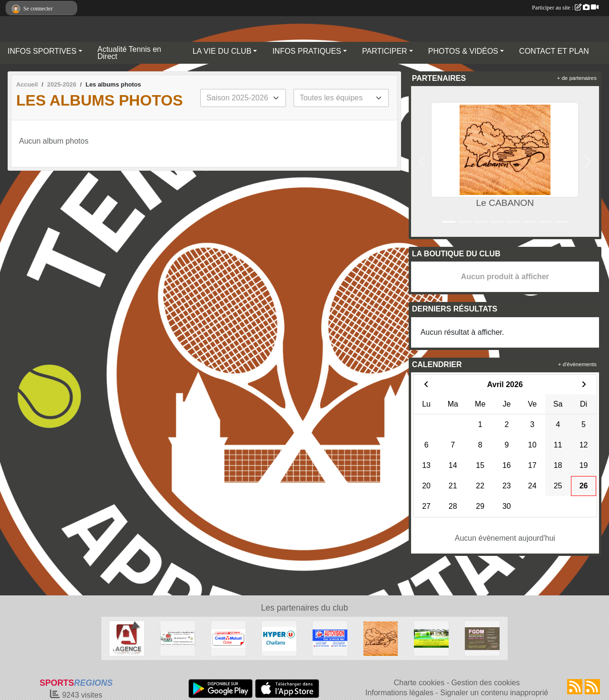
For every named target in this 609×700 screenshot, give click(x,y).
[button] (422, 161)
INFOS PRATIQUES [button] (307, 51)
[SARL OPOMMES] (178, 638)
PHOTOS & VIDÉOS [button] (463, 51)
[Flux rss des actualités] (575, 687)
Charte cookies (419, 683)
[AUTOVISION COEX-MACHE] (330, 638)
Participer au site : (565, 8)
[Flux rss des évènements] (592, 687)
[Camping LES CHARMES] (431, 638)
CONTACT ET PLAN (554, 51)
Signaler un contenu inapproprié (494, 693)
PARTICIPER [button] (385, 51)
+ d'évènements (577, 364)
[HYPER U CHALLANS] (279, 638)
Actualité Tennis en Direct (129, 53)
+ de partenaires (577, 78)
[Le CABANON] (381, 638)
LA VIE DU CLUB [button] (222, 51)
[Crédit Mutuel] (229, 638)
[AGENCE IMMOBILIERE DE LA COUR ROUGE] (127, 638)
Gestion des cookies (485, 683)
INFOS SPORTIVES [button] (42, 51)
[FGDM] (482, 638)
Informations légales (399, 693)
